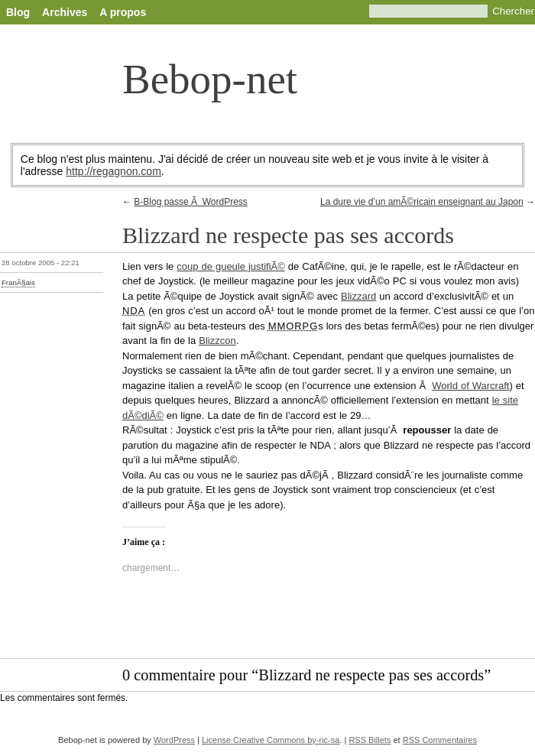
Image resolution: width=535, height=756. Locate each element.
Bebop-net (210, 79)
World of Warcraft (470, 386)
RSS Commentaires (440, 740)
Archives (65, 12)
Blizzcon (217, 341)
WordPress (174, 740)
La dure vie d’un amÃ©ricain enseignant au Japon (422, 202)
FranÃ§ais (18, 282)
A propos (123, 12)
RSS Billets (370, 740)
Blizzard (358, 296)
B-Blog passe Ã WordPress (191, 202)
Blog (18, 12)
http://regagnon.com (113, 171)
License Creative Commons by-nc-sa (271, 740)
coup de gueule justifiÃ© (231, 266)
